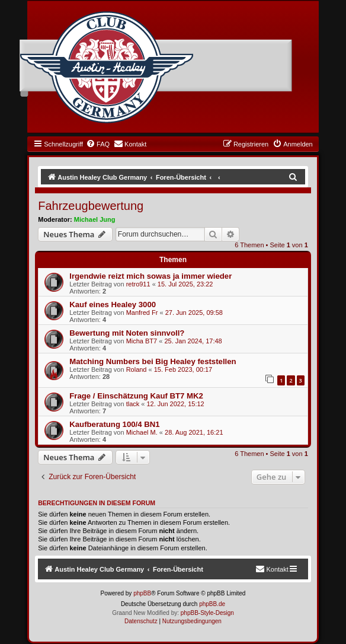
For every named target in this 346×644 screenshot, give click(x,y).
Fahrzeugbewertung (91, 206)
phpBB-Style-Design (207, 613)
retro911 (138, 284)
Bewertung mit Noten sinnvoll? (127, 333)
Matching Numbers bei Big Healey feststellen (153, 361)
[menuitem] (98, 144)
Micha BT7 (142, 341)
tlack (133, 404)
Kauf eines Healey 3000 (113, 305)
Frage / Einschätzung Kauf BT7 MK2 (136, 396)
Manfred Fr (142, 313)
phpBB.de (212, 604)
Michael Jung (95, 219)
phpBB (142, 593)
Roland (137, 369)
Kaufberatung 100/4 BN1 (114, 424)
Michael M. (142, 432)
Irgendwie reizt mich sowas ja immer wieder (150, 276)
